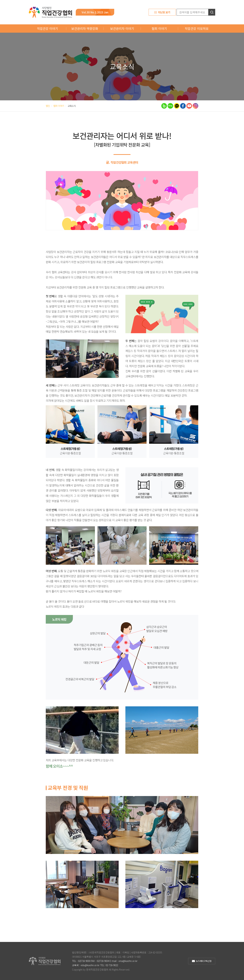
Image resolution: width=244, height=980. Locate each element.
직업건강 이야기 (47, 28)
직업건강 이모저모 (197, 28)
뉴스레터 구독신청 (204, 961)
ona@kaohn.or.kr (128, 961)
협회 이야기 (159, 28)
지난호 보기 (164, 12)
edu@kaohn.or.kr (90, 965)
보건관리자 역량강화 (85, 28)
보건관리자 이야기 (122, 28)
